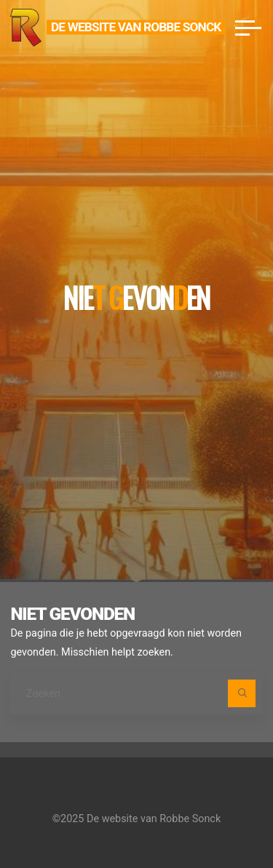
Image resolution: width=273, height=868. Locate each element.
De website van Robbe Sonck (136, 27)
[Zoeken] (241, 693)
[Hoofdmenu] (248, 28)
